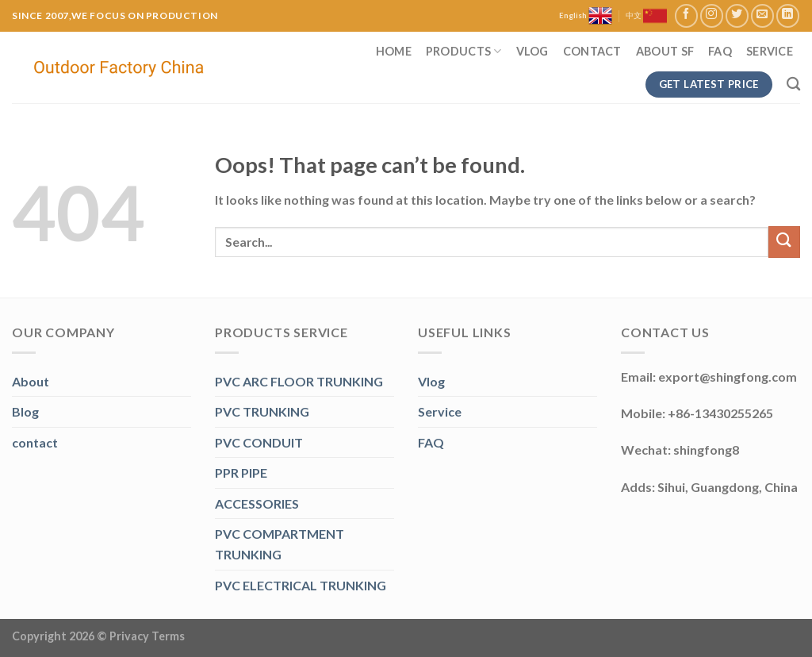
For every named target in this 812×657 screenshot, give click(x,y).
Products (464, 51)
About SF (665, 51)
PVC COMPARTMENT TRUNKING (280, 544)
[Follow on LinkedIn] (788, 15)
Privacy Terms (147, 636)
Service (770, 51)
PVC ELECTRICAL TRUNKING (301, 585)
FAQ (720, 51)
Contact (592, 51)
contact (35, 442)
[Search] (793, 85)
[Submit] (784, 242)
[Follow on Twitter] (737, 15)
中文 (646, 16)
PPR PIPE (241, 473)
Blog (25, 411)
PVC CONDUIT (259, 442)
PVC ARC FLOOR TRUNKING (299, 381)
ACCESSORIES (257, 503)
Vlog (532, 51)
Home (394, 51)
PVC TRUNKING (262, 411)
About (31, 381)
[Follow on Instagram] (712, 15)
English (586, 16)
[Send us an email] (762, 15)
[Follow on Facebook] (686, 15)
